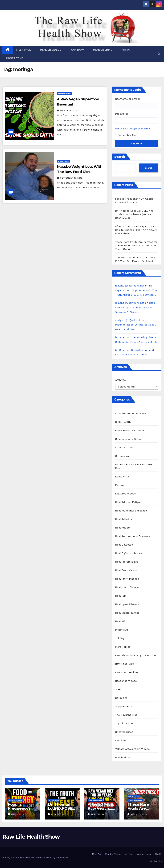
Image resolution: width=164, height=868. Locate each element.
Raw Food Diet (64, 94)
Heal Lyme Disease (127, 604)
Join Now (78, 50)
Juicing (120, 638)
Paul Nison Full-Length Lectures (136, 655)
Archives (120, 380)
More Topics (123, 647)
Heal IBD (121, 596)
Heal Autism (123, 528)
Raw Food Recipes (127, 672)
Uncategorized (124, 732)
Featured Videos (125, 494)
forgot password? (140, 129)
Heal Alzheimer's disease (131, 511)
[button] (159, 54)
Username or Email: (127, 99)
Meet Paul (24, 50)
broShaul (121, 337)
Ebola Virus (122, 477)
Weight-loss (64, 161)
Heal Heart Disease (127, 587)
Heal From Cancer (127, 570)
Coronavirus (123, 456)
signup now (122, 129)
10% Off (127, 50)
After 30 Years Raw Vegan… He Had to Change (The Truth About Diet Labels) (136, 230)
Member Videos (51, 50)
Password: (121, 114)
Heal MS (120, 621)
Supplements (124, 706)
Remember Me (125, 135)
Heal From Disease (127, 579)
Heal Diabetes (124, 545)
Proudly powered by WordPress (18, 858)
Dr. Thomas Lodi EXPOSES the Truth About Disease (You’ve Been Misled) (134, 214)
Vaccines (121, 740)
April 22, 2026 (99, 814)
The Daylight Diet (126, 715)
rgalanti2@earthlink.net (130, 286)
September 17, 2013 (71, 178)
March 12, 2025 (69, 110)
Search (120, 157)
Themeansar (62, 858)
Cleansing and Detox (128, 439)
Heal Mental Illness (127, 613)
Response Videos (126, 681)
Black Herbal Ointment (130, 430)
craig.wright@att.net (128, 320)
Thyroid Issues (124, 723)
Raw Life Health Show (17, 27)
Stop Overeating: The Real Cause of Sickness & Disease (135, 307)
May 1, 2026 (18, 814)
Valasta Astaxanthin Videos (132, 749)
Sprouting (121, 698)
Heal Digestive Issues (129, 553)
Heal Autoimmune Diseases (133, 536)
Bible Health (123, 422)
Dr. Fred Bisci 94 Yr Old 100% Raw (134, 466)
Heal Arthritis (124, 519)
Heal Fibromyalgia (127, 562)
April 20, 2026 (139, 814)
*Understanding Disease (131, 413)
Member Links (103, 50)
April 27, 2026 (59, 814)
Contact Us (15, 58)
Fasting (120, 485)
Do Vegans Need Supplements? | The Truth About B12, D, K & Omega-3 (136, 290)
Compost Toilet (125, 447)
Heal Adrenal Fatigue (128, 502)
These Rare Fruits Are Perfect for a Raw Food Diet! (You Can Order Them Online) (136, 245)
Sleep (119, 689)
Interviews (122, 630)
